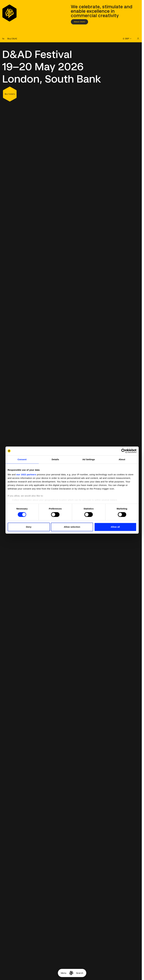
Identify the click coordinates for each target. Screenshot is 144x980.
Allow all (115, 527)
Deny (29, 527)
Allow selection (72, 527)
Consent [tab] (22, 459)
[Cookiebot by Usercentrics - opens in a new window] (124, 451)
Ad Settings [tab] (89, 459)
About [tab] (122, 459)
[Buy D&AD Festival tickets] (10, 39)
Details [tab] (55, 459)
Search (80, 973)
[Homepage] (71, 973)
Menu (64, 973)
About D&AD (79, 22)
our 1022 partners (26, 474)
